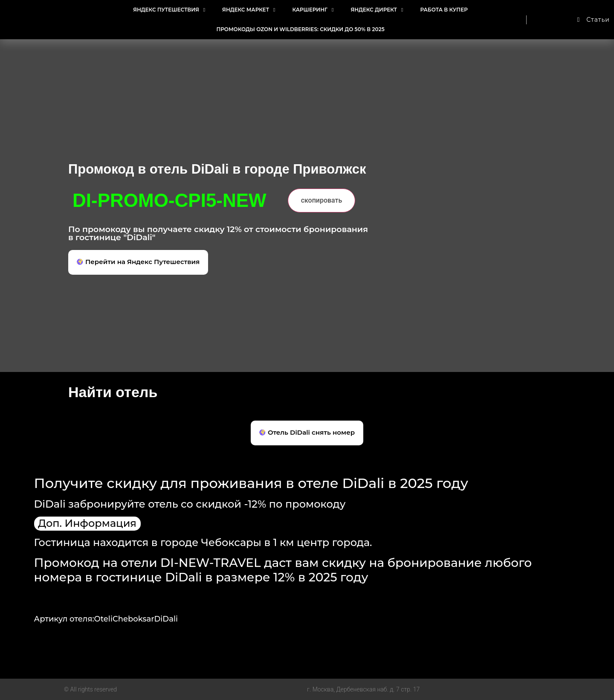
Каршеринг (313, 10)
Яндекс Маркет (249, 10)
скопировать (322, 200)
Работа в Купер (444, 10)
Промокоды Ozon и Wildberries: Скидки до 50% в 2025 (300, 29)
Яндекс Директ (377, 10)
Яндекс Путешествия (169, 10)
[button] (138, 262)
